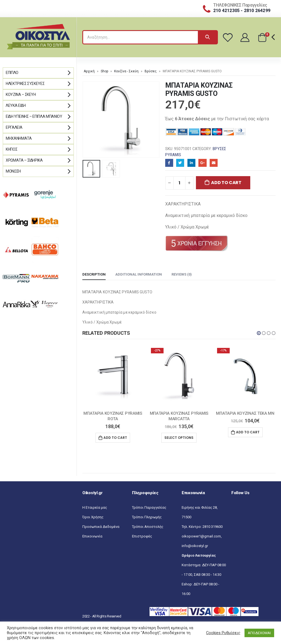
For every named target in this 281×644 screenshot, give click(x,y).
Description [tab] (94, 274)
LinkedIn (191, 163)
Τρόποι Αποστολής (148, 527)
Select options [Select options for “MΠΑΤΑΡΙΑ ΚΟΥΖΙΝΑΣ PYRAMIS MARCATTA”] (179, 438)
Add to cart (226, 183)
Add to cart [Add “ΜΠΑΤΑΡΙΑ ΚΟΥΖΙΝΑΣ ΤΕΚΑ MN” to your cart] (248, 432)
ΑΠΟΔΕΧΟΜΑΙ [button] (259, 633)
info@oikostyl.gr (195, 546)
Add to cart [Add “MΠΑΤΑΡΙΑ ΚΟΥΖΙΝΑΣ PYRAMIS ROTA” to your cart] (115, 438)
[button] (259, 333)
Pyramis (173, 155)
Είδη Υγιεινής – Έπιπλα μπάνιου (34, 116)
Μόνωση (13, 171)
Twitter (180, 163)
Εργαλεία (14, 127)
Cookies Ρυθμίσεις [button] (223, 633)
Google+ (202, 163)
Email (214, 163)
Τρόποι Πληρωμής (147, 517)
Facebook (169, 163)
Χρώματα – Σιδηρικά (24, 160)
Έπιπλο (12, 73)
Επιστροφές (142, 536)
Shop (104, 71)
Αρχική (89, 71)
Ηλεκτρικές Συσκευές (25, 84)
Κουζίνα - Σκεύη (126, 71)
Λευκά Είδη (16, 105)
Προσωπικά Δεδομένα (101, 527)
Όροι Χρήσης (93, 517)
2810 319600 (213, 527)
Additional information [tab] (139, 274)
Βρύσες (151, 71)
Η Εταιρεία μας (95, 507)
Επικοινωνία (92, 536)
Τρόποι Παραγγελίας (149, 507)
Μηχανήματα (19, 138)
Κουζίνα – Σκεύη (21, 95)
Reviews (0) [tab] (182, 274)
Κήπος (12, 149)
